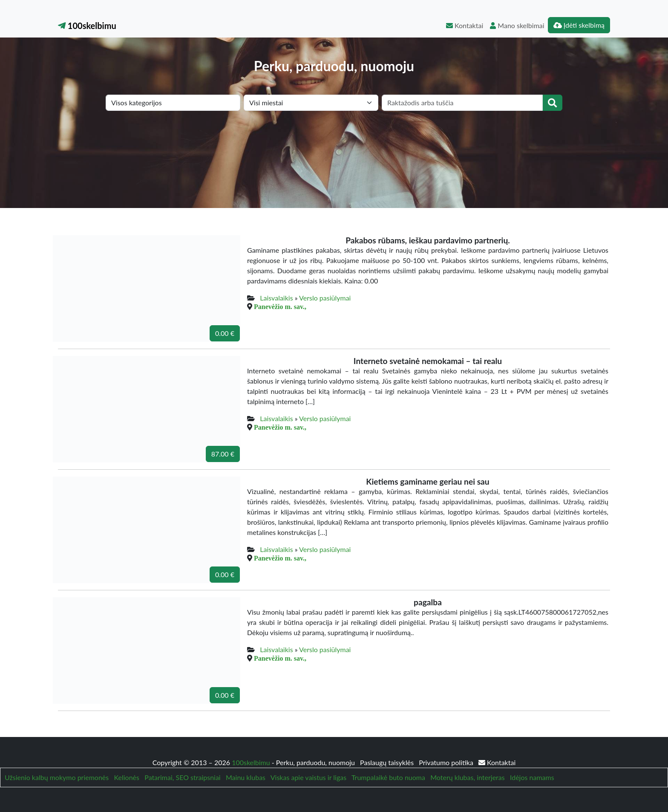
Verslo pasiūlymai (325, 298)
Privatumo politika (447, 762)
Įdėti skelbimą (579, 25)
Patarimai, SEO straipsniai (182, 777)
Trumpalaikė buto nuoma (388, 777)
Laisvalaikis (276, 298)
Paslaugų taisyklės (388, 762)
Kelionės (127, 777)
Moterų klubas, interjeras (467, 777)
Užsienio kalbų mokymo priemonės (57, 777)
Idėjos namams (532, 777)
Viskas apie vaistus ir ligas (308, 777)
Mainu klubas (246, 777)
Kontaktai (465, 25)
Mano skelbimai (517, 25)
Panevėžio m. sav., (280, 306)
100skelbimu (87, 26)
